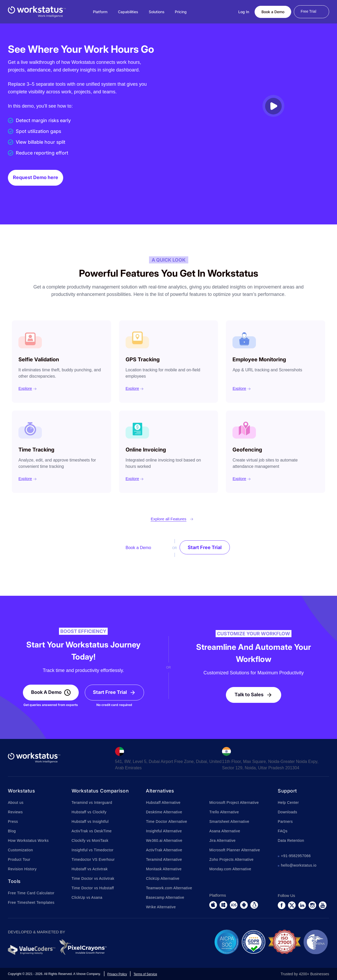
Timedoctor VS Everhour (93, 859)
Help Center (288, 803)
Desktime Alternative (164, 812)
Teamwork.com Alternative (169, 888)
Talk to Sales (249, 695)
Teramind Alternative (164, 859)
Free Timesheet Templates (31, 902)
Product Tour (19, 859)
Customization (20, 850)
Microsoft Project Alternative (234, 803)
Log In (244, 12)
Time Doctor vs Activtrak (93, 878)
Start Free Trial (205, 547)
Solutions (157, 12)
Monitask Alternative (164, 869)
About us (16, 803)
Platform (100, 12)
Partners (285, 822)
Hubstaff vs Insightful (90, 822)
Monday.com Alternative (230, 869)
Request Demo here (36, 177)
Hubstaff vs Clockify (89, 812)
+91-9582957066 (296, 856)
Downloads (288, 812)
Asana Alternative (225, 831)
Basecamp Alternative (165, 897)
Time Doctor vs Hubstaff (93, 888)
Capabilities (128, 12)
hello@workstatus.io (299, 865)
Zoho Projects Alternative (231, 859)
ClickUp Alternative (163, 878)
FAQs (283, 831)
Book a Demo (273, 12)
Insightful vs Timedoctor (93, 850)
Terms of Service (145, 974)
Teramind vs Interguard (92, 803)
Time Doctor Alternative (166, 822)
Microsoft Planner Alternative (235, 850)
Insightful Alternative (164, 831)
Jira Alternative (222, 840)
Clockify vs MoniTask (90, 840)
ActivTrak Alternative (164, 850)
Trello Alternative (224, 812)
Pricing (181, 12)
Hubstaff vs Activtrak (90, 869)
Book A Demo (46, 692)
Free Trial (308, 11)
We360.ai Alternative (164, 840)
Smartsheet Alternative (229, 822)
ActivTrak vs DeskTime (92, 831)
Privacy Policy (117, 974)
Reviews (15, 812)
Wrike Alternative (161, 907)
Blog (12, 831)
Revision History (22, 869)
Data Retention (291, 840)
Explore (26, 388)
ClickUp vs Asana (87, 897)
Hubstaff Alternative (163, 803)
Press (13, 822)
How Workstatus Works (28, 840)
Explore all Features (168, 519)
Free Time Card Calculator (31, 893)
